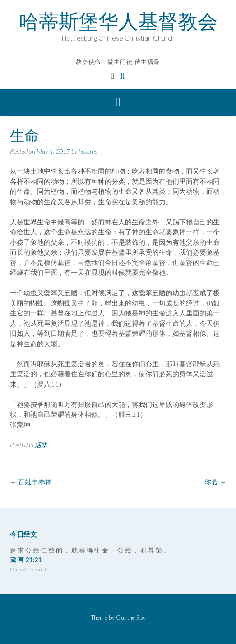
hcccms (88, 151)
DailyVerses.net (28, 569)
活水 (41, 445)
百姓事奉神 (31, 482)
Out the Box (131, 617)
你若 (215, 482)
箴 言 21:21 (26, 560)
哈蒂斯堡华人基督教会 (118, 21)
